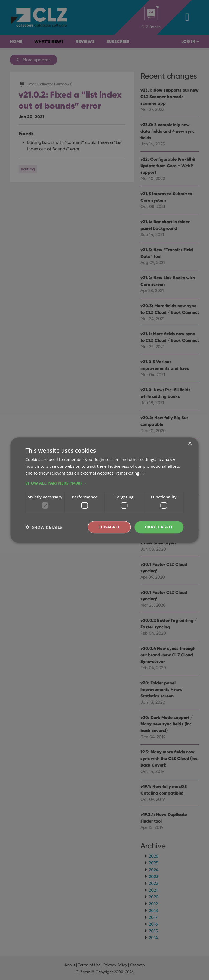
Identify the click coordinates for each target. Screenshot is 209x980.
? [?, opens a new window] (143, 473)
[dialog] (104, 490)
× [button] (190, 444)
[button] (104, 483)
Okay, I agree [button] (159, 527)
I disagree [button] (109, 527)
